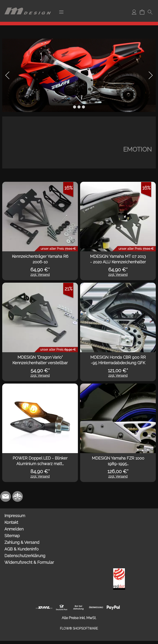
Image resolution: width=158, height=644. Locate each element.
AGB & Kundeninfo (22, 549)
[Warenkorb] (142, 12)
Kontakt (11, 522)
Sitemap (12, 536)
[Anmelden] (134, 12)
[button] (61, 12)
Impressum (15, 516)
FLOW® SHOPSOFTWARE (79, 628)
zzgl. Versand (40, 275)
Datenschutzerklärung (25, 556)
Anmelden (14, 529)
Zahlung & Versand (22, 542)
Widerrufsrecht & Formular (29, 562)
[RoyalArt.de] (18, 496)
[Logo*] (28, 5)
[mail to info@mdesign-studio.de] (6, 496)
